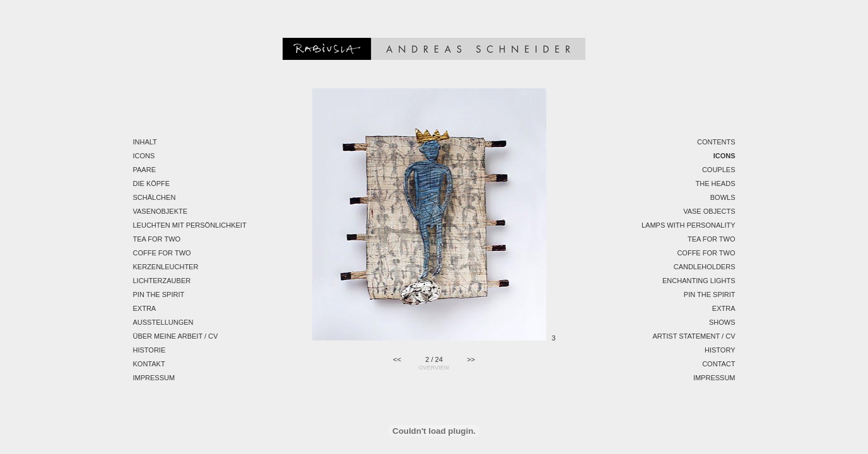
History (720, 350)
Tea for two (157, 239)
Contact (718, 364)
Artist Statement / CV (694, 336)
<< (397, 359)
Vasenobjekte (161, 211)
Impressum (154, 378)
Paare (144, 170)
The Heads (716, 183)
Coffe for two (162, 253)
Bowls (723, 197)
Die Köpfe (152, 183)
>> (471, 359)
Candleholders (705, 267)
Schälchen (155, 197)
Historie (150, 350)
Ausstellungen (163, 322)
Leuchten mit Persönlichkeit (190, 225)
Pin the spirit (159, 294)
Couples (719, 170)
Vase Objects (709, 211)
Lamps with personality (689, 225)
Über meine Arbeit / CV (176, 336)
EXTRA (145, 308)
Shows (722, 322)
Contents (716, 142)
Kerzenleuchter (166, 267)
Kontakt (149, 364)
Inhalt (145, 142)
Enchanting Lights (699, 281)
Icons (144, 156)
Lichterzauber (162, 281)
